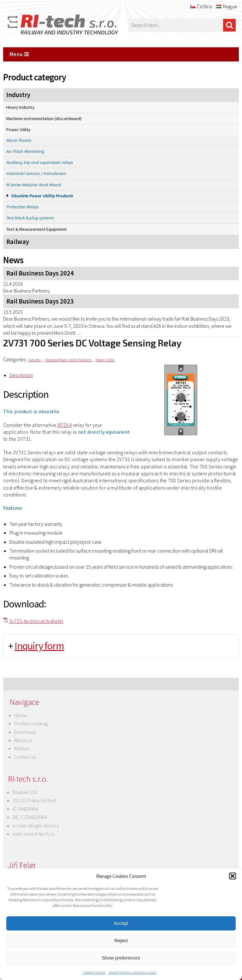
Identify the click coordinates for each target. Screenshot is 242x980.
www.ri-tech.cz (39, 834)
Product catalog (31, 723)
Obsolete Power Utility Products (42, 196)
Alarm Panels (19, 140)
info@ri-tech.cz (43, 826)
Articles (22, 748)
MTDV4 (65, 425)
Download (25, 732)
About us (23, 740)
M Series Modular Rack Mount (34, 185)
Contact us (25, 757)
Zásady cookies (94, 972)
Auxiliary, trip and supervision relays (40, 162)
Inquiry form (39, 646)
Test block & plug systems (30, 218)
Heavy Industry (20, 107)
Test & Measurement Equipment (36, 229)
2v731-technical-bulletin (36, 621)
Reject (121, 940)
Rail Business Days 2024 (40, 273)
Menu (19, 54)
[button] (233, 876)
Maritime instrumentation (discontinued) (44, 119)
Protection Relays (23, 207)
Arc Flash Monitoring (25, 151)
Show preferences (121, 958)
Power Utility (18, 130)
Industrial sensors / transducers (36, 173)
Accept (121, 923)
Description (21, 375)
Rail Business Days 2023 (40, 301)
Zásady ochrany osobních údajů (132, 972)
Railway (18, 242)
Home (20, 715)
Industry (18, 95)
